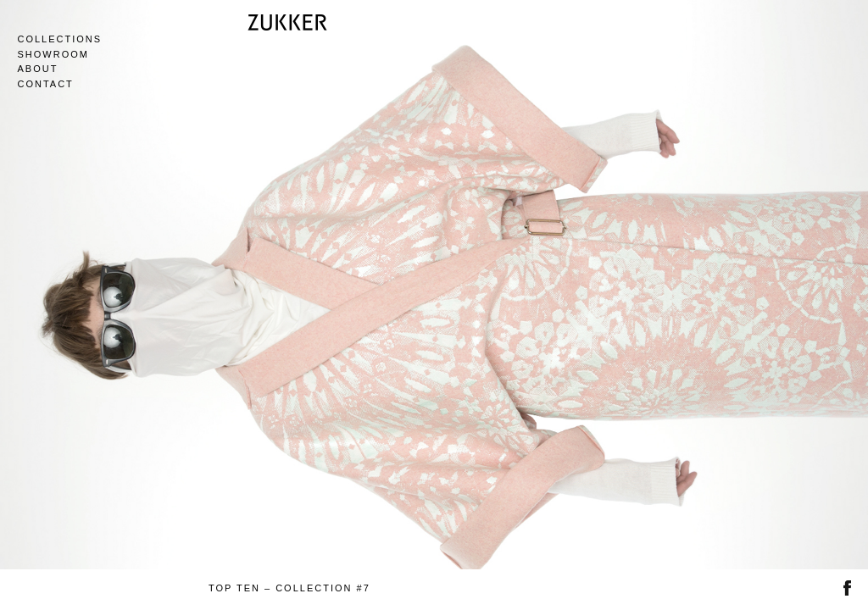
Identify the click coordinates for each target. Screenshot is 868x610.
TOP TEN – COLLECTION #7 (289, 588)
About (37, 69)
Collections (59, 39)
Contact (45, 84)
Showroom (53, 54)
